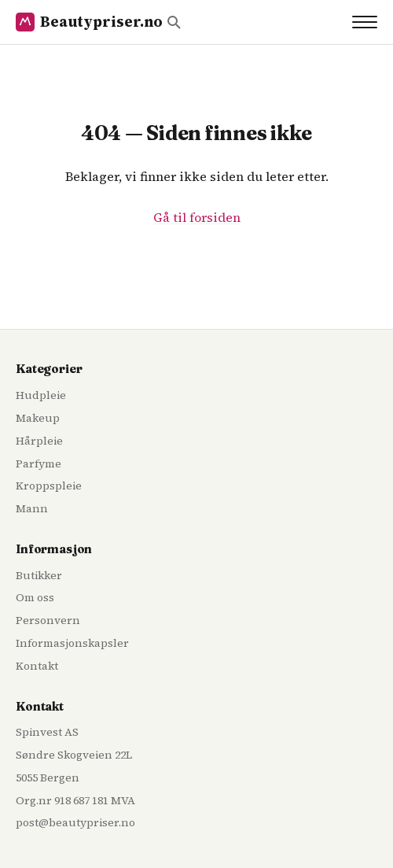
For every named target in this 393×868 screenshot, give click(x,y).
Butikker (39, 575)
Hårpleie (39, 441)
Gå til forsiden (197, 217)
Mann (32, 508)
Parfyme (39, 464)
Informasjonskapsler (72, 643)
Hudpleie (41, 395)
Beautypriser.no (89, 22)
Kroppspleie (49, 486)
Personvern (48, 620)
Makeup (38, 418)
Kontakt (37, 666)
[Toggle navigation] (365, 22)
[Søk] (174, 22)
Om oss (35, 597)
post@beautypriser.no (75, 822)
